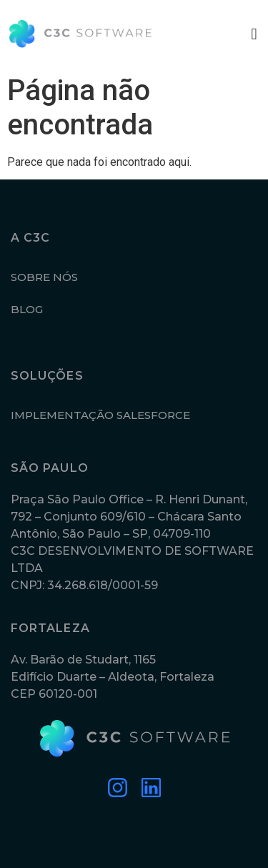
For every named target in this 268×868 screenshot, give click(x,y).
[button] (254, 34)
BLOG (27, 309)
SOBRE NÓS (44, 277)
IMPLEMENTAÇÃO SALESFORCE (100, 415)
